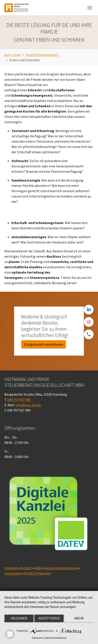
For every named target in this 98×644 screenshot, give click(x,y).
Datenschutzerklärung (61, 568)
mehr (79, 618)
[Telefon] (89, 334)
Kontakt (11, 568)
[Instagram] (89, 322)
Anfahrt (26, 568)
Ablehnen (19, 618)
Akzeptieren (49, 618)
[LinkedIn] (89, 310)
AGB (38, 568)
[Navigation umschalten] (90, 8)
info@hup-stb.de (28, 405)
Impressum (13, 573)
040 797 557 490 (19, 400)
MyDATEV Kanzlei (37, 573)
